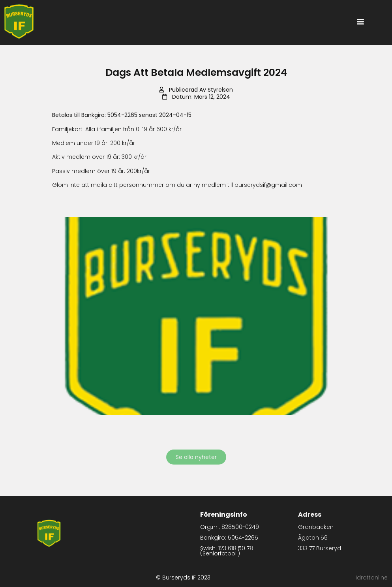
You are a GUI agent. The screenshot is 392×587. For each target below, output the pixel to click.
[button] (360, 23)
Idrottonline (372, 578)
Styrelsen (220, 90)
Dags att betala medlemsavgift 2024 (196, 72)
